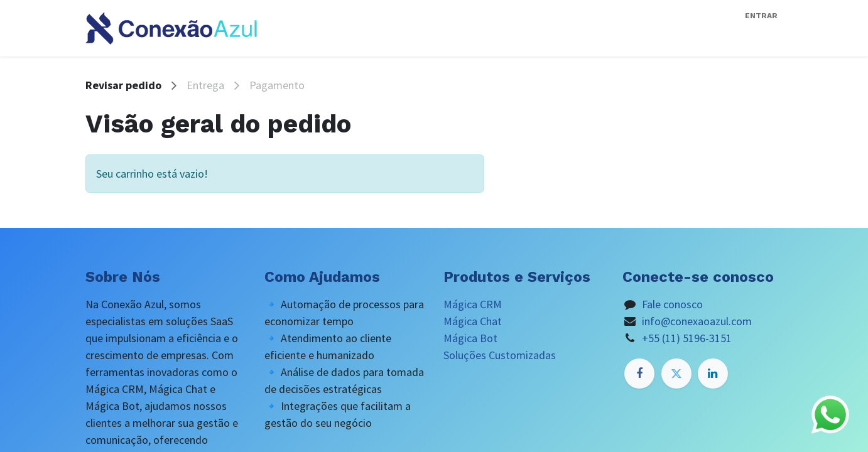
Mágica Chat (473, 321)
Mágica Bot (470, 338)
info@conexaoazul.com (697, 321)
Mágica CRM (473, 304)
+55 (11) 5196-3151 (687, 338)
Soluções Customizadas (500, 355)
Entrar (761, 16)
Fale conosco (672, 304)
